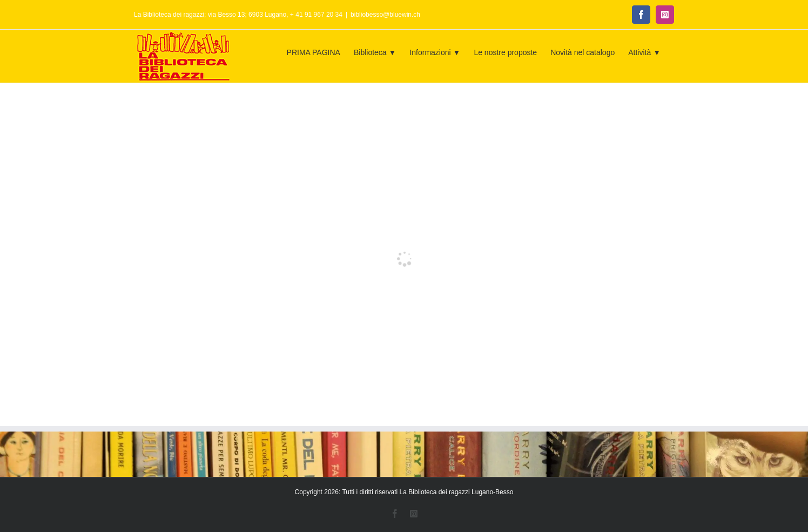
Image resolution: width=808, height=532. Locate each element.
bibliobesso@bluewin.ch (385, 15)
